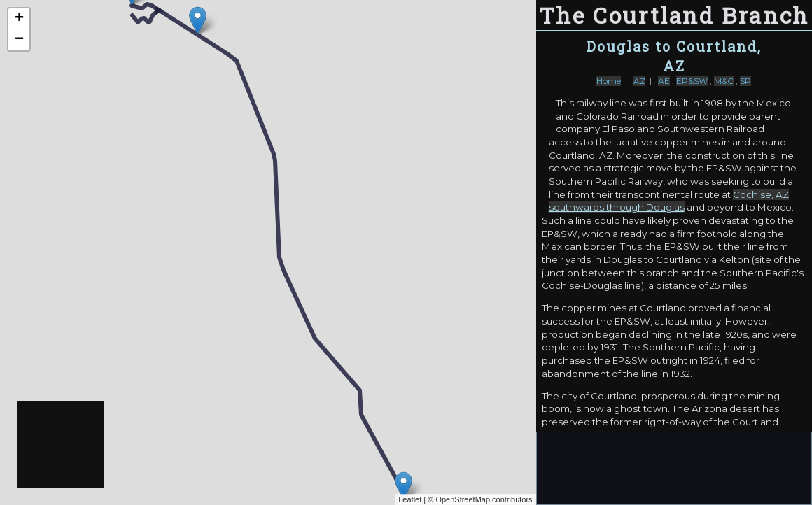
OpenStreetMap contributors (484, 499)
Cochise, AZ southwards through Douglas (669, 201)
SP (745, 81)
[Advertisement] (61, 445)
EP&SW (692, 81)
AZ (639, 81)
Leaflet (410, 499)
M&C (724, 81)
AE (664, 81)
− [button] (19, 40)
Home (609, 81)
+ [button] (19, 19)
